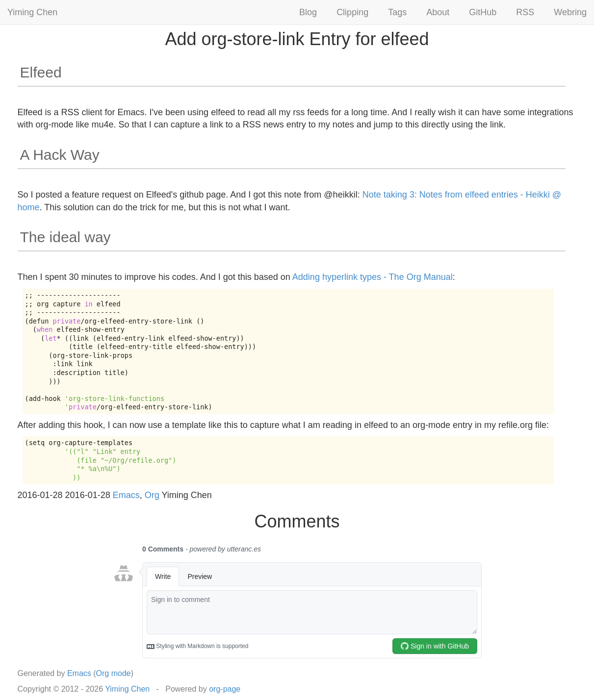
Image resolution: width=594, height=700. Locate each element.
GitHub (483, 12)
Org (152, 495)
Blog (308, 12)
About (438, 12)
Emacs (126, 495)
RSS (525, 12)
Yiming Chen (32, 12)
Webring (570, 12)
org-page (225, 689)
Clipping (352, 12)
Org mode (114, 673)
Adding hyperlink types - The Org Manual (373, 277)
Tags (397, 12)
